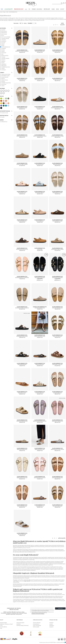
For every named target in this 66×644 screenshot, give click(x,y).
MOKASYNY (4, 53)
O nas (1, 625)
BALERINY (3, 30)
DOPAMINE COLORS (5, 76)
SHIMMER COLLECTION (6, 83)
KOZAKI (3, 50)
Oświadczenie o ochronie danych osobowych (38, 614)
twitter (59, 639)
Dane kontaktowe (3, 627)
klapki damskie (27, 581)
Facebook (51, 623)
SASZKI (3, 63)
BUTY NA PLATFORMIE (6, 37)
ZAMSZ (3, 86)
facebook (65, 639)
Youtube (51, 624)
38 (6, 91)
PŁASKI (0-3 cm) (5, 113)
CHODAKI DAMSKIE (5, 38)
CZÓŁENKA (4, 40)
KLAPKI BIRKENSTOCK (6, 47)
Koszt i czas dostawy (37, 625)
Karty (1, 628)
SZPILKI (3, 68)
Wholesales (52, 625)
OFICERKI (3, 57)
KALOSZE (3, 43)
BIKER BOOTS (4, 33)
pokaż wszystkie (62, 23)
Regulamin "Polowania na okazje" (7, 624)
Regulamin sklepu (3, 623)
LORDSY (3, 51)
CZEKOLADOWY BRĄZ (6, 74)
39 (8, 91)
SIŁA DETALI (4, 84)
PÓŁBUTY (3, 60)
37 (4, 91)
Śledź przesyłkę (36, 627)
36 (1, 91)
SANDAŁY (3, 61)
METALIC (3, 79)
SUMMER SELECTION (6, 67)
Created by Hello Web (61, 642)
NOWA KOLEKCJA (5, 56)
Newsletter (19, 624)
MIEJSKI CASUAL (5, 80)
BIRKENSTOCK (4, 122)
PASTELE (3, 81)
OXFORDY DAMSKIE (5, 58)
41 (3, 93)
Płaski (3, 117)
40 (1, 93)
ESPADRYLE (4, 41)
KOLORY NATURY (5, 77)
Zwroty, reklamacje (37, 623)
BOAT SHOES (4, 34)
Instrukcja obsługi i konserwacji (22, 625)
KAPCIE (3, 44)
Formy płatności (36, 624)
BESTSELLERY (47, 9)
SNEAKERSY (4, 64)
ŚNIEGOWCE (4, 66)
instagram (62, 639)
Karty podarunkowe (20, 623)
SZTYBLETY (4, 70)
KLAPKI (3, 46)
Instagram (51, 627)
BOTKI (3, 36)
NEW (2, 54)
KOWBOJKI (4, 48)
